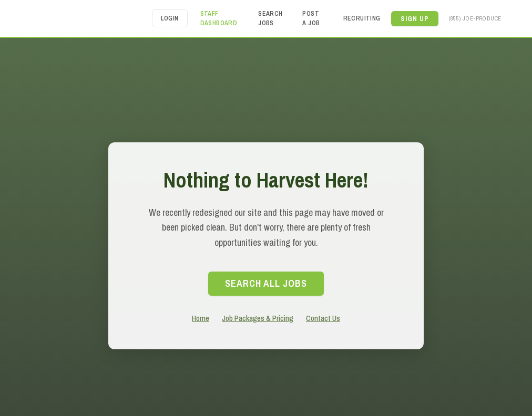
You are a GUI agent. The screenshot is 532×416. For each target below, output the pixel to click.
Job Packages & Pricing (258, 318)
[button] (415, 19)
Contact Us (323, 318)
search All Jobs (266, 283)
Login (170, 18)
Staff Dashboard (219, 18)
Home (201, 318)
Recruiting (362, 18)
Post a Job (311, 18)
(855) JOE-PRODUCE (475, 18)
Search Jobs (270, 18)
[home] (89, 18)
